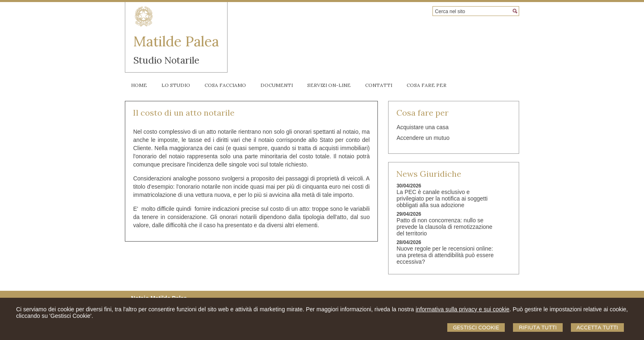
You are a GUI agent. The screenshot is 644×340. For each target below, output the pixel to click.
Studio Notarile (166, 60)
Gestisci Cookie (476, 327)
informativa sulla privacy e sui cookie (462, 309)
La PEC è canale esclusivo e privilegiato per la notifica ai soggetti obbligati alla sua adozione (442, 199)
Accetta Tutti (597, 327)
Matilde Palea (176, 41)
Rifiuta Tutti (538, 327)
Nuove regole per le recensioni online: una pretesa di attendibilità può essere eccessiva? (445, 255)
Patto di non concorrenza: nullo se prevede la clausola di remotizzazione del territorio (444, 227)
